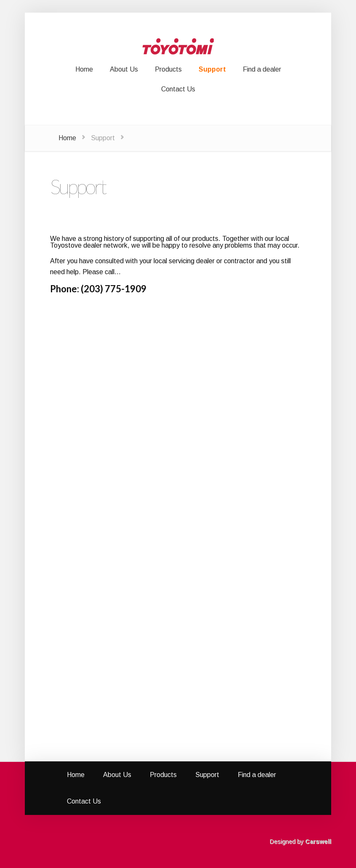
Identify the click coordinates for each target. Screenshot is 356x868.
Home (67, 138)
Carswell (318, 841)
